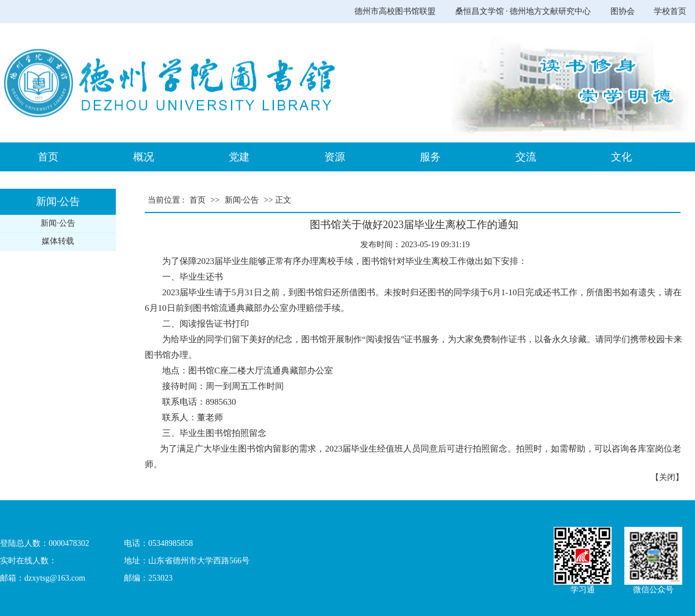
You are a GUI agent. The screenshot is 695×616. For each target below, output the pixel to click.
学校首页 (670, 11)
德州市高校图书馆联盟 (395, 11)
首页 (197, 200)
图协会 (623, 11)
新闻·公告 (58, 223)
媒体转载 (58, 241)
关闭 (667, 477)
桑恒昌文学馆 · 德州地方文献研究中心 (523, 11)
